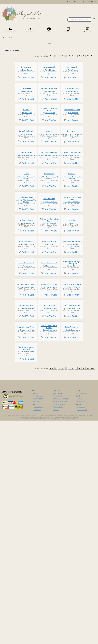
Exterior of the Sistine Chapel (72, 382)
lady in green (72, 187)
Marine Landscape (26, 301)
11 (84, 56)
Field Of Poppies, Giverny (72, 501)
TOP (49, 607)
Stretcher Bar (37, 633)
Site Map (56, 633)
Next (93, 56)
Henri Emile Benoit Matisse (50, 190)
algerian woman (26, 222)
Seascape (72, 261)
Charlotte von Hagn (26, 382)
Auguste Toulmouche (50, 306)
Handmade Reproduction (61, 625)
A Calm (26, 261)
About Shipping (38, 622)
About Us (36, 617)
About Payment (38, 619)
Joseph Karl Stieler (27, 385)
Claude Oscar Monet (27, 464)
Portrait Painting (58, 619)
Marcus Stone (27, 154)
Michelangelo (73, 385)
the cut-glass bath (49, 81)
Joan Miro (73, 424)
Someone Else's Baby (72, 151)
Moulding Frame (38, 630)
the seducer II (72, 81)
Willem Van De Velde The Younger (27, 265)
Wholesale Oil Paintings (61, 622)
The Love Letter (49, 303)
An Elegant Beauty (26, 342)
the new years (26, 81)
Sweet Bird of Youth (26, 187)
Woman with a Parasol (49, 461)
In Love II (26, 151)
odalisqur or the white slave (72, 222)
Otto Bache (50, 385)
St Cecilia (72, 342)
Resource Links (58, 630)
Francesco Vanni (50, 345)
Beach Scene (49, 261)
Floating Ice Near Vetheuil (26, 540)
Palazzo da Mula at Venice (72, 461)
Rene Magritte (27, 84)
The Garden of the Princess (26, 461)
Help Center (37, 625)
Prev (52, 56)
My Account (81, 630)
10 (80, 56)
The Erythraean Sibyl (26, 421)
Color (9, 38)
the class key (26, 116)
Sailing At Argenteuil (72, 540)
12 (88, 56)
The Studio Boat (49, 501)
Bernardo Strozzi (73, 345)
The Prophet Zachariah (49, 421)
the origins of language (49, 116)
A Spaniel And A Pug (49, 382)
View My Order (58, 617)
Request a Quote (82, 617)
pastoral (49, 187)
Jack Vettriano (50, 154)
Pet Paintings (81, 625)
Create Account (82, 633)
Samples (80, 622)
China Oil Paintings (59, 628)
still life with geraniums (49, 222)
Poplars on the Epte (26, 501)
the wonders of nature (72, 116)
